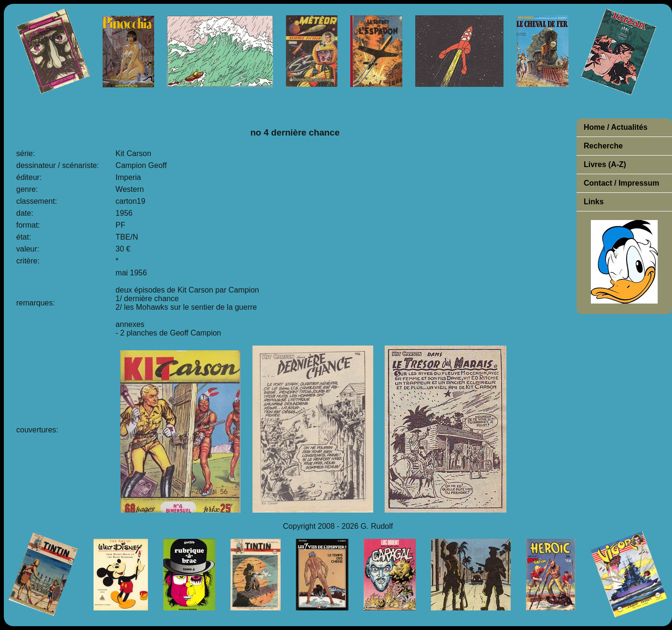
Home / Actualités (616, 127)
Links (594, 202)
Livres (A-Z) (605, 164)
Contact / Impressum (621, 183)
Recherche (603, 146)
